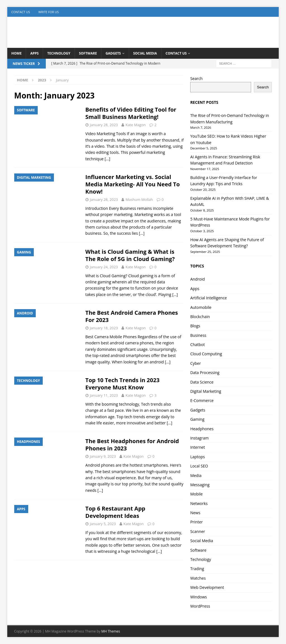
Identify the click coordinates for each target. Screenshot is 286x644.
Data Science (202, 382)
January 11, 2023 (104, 395)
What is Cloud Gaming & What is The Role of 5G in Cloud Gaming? (130, 255)
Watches (198, 578)
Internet (198, 447)
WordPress (200, 606)
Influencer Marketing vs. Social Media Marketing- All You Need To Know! (133, 184)
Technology (59, 53)
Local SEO (199, 466)
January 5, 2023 (103, 524)
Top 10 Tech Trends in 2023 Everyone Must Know (123, 384)
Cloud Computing (206, 354)
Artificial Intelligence (208, 298)
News (195, 513)
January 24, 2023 (104, 267)
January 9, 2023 (103, 456)
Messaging (200, 485)
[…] (108, 159)
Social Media (145, 53)
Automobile (201, 307)
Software (88, 53)
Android (197, 279)
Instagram (199, 438)
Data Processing (205, 372)
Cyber (196, 363)
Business (198, 335)
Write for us (48, 12)
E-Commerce (202, 400)
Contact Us (21, 12)
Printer (196, 522)
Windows (199, 597)
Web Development (207, 587)
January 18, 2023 (104, 328)
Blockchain (200, 317)
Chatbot (197, 345)
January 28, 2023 (104, 125)
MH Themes (111, 631)
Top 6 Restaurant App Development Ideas (115, 512)
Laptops (197, 457)
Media (196, 475)
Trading (197, 569)
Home (17, 53)
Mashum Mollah (139, 199)
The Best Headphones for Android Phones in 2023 (132, 445)
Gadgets (113, 53)
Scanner (198, 531)
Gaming (197, 419)
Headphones (202, 429)
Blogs (195, 326)
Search (196, 78)
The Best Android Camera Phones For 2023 (132, 316)
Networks (199, 503)
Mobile (196, 494)
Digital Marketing (206, 391)
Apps (34, 53)
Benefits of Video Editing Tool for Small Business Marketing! (131, 113)
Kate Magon (135, 125)
